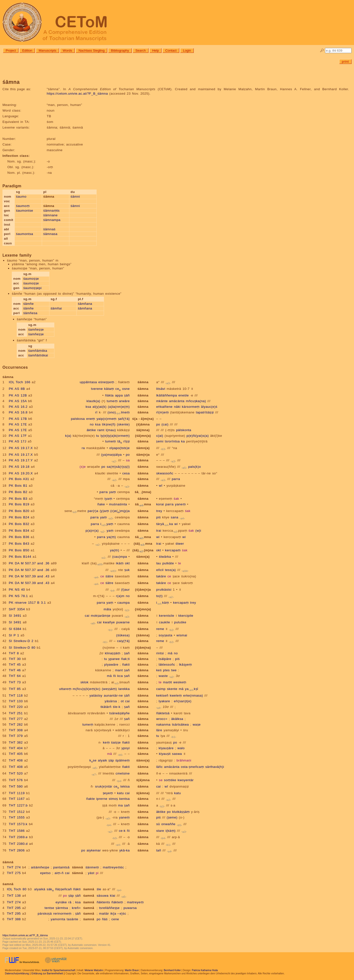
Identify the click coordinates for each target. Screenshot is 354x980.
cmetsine (123, 773)
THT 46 (15, 670)
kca (120, 676)
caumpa (123, 603)
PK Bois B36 (19, 537)
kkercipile (186, 616)
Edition (27, 51)
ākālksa (177, 719)
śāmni (75, 197)
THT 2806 (17, 850)
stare (160, 831)
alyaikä (40, 889)
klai (113, 896)
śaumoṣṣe (31, 279)
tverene (97, 389)
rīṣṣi (127, 441)
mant (119, 670)
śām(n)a (143, 455)
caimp (161, 689)
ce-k (122, 831)
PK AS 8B (17, 389)
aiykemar (94, 850)
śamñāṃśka (38, 351)
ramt (101, 430)
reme (160, 629)
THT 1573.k (18, 824)
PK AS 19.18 (19, 467)
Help (155, 51)
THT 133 (16, 701)
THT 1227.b (18, 805)
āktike (91, 430)
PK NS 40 (17, 590)
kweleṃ (176, 695)
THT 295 (14, 908)
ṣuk (127, 570)
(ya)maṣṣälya (111, 455)
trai (159, 531)
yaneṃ (180, 504)
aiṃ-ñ (59, 873)
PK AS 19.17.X (21, 448)
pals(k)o (195, 467)
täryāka (164, 524)
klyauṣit (165, 754)
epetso (45, 873)
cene (115, 919)
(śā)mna (143, 544)
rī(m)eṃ (162, 412)
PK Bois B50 (19, 550)
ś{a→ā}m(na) (143, 419)
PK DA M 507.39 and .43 (29, 576)
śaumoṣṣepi (33, 288)
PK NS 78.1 (18, 596)
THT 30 (15, 659)
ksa (88, 407)
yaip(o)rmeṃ (107, 419)
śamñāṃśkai (38, 355)
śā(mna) (143, 430)
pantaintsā (61, 867)
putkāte (168, 563)
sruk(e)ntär (104, 786)
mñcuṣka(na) (196, 401)
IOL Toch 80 (17, 889)
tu (98, 436)
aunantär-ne (113, 695)
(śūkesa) (123, 635)
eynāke (61, 902)
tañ (159, 850)
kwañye (109, 622)
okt (158, 550)
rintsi (160, 653)
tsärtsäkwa (180, 724)
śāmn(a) (143, 448)
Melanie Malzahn (94, 970)
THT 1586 (17, 831)
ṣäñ (127, 395)
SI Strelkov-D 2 (21, 641)
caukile (165, 622)
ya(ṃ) (111, 537)
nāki (177, 407)
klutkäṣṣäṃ (181, 812)
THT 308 (16, 730)
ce (118, 389)
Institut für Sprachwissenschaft (59, 970)
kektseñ (162, 695)
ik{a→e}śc (118, 914)
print (345, 62)
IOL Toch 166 (20, 382)
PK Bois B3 (18, 499)
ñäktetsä (163, 713)
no (92, 424)
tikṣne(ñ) (109, 424)
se (161, 780)
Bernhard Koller (172, 970)
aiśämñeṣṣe (40, 867)
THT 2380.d (18, 844)
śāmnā (78, 867)
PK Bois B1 (18, 486)
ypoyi (126, 748)
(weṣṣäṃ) (109, 689)
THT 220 (16, 707)
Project (11, 51)
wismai (182, 635)
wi (176, 524)
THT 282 (16, 724)
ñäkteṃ (117, 902)
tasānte (72, 919)
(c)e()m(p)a (120, 511)
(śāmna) (143, 635)
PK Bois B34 (19, 531)
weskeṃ (180, 682)
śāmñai (56, 308)
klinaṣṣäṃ (112, 653)
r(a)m (120, 596)
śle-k (117, 707)
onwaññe (168, 824)
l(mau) (111, 430)
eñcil (160, 570)
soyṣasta (165, 635)
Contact (171, 51)
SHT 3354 (17, 609)
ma (120, 805)
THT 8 (14, 653)
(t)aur (125, 590)
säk (50, 889)
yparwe (114, 659)
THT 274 (14, 867)
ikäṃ (120, 563)
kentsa (124, 799)
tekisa (125, 786)
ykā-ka (124, 850)
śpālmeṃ (122, 760)
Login (187, 51)
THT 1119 (17, 793)
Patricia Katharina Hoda (205, 970)
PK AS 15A (18, 401)
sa (128, 460)
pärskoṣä (45, 914)
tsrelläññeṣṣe (109, 908)
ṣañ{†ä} (124, 419)
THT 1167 (17, 799)
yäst (91, 873)
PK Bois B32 (19, 524)
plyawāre (111, 665)
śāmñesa (30, 313)
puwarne (123, 622)
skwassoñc (165, 473)
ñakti (126, 665)
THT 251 (16, 713)
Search (141, 51)
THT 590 (16, 786)
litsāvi (161, 389)
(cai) (165, 424)
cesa (126, 473)
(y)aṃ (104, 511)
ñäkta (109, 395)
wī (161, 486)
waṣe (197, 724)
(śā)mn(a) (143, 436)
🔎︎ (322, 51)
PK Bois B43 (19, 544)
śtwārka (165, 557)
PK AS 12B (18, 395)
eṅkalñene (164, 407)
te (179, 563)
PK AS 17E (18, 424)
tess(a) (170, 570)
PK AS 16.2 (18, 407)
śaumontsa (25, 234)
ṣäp (111, 760)
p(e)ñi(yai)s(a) (198, 436)
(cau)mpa (119, 557)
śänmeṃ (92, 867)
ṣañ (127, 653)
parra (176, 479)
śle (99, 889)
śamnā (89, 889)
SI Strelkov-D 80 (22, 648)
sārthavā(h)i (215, 767)
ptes (166, 670)
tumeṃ (112, 401)
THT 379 (16, 736)
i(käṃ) (170, 831)
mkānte (162, 401)
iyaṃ (108, 499)
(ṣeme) (172, 817)
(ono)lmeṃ (119, 412)
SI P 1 (14, 635)
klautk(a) (93, 401)
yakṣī (192, 689)
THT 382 (16, 742)
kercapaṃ (173, 550)
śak (176, 499)
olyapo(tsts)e (120, 448)
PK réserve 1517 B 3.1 (27, 603)
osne (126, 389)
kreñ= (76, 908)
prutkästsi (164, 590)
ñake (101, 504)
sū (158, 824)
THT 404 (16, 748)
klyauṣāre (166, 748)
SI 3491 (15, 616)
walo (181, 748)
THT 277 (16, 719)
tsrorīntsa (172, 441)
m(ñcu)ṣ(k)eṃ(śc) (87, 689)
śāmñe (29, 304)
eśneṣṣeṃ (106, 382)
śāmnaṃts (51, 211)
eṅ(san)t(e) (183, 701)
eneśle (184, 395)
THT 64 (15, 676)
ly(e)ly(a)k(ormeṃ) (115, 436)
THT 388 (14, 919)
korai (160, 504)
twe (174, 670)
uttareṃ (65, 689)
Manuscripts (47, 51)
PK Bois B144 (20, 557)
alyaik (102, 760)
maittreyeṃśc (113, 867)
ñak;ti (125, 659)
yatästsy (96, 695)
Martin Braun (132, 970)
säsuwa (103, 896)
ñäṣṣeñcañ (63, 889)
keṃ (106, 742)
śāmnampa (52, 220)
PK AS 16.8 (18, 412)
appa (119, 395)
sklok (84, 682)
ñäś (105, 919)
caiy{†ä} (123, 641)
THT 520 (16, 773)
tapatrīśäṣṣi (205, 412)
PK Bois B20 (19, 511)
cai (87, 616)
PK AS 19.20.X (21, 473)
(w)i (198, 531)
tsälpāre (165, 659)
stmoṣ (113, 799)
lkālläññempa (167, 395)
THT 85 (15, 689)
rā (70, 902)
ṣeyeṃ (108, 793)
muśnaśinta (118, 504)
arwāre (124, 401)
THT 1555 (17, 817)
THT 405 (16, 754)
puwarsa (130, 908)
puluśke (180, 622)
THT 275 (14, 873)
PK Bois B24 (19, 517)
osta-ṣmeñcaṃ (192, 767)
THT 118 (16, 695)
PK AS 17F (18, 436)
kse (93, 760)
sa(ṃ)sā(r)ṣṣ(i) (118, 467)
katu (120, 793)
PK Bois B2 (18, 492)
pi (97, 873)
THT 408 (16, 760)
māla (108, 609)
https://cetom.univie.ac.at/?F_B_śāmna (77, 94)
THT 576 (16, 780)
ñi (114, 676)
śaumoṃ (23, 206)
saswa (177, 754)
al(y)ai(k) (99, 407)
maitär (104, 914)
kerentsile (167, 616)
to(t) (159, 596)
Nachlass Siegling (91, 51)
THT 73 (15, 682)
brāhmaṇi (184, 760)
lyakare (164, 701)
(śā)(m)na (143, 550)
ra (83, 448)
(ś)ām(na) (143, 648)
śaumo (21, 197)
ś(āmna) (143, 793)
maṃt (167, 682)
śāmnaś (49, 229)
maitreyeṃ (135, 902)
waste (163, 676)
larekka (124, 689)
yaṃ (113, 492)
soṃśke (170, 780)
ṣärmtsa (62, 908)
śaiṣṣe (116, 742)
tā (120, 441)
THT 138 (14, 896)
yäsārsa (111, 701)
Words (67, 51)
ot (122, 701)
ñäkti (77, 889)
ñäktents (103, 902)
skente (172, 689)
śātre (109, 576)
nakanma (163, 724)
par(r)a (93, 511)
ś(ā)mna (143, 780)
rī (96, 412)
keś (159, 670)
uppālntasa (88, 382)
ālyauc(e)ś (209, 407)
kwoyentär (186, 780)
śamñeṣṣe (36, 329)
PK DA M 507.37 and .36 (29, 563)
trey (159, 511)
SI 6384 (15, 629)
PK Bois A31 (19, 479)
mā (170, 653)
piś (158, 517)
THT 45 (15, 665)
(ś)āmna (143, 424)
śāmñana (85, 304)
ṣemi (160, 441)
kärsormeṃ (191, 407)
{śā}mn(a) (143, 609)
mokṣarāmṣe (101, 616)
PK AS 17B (18, 419)
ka (183, 441)
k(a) (68, 436)
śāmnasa (50, 234)
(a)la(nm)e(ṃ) (119, 407)
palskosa (78, 419)
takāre (161, 576)
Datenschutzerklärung (17, 973)
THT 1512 (17, 812)
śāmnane (50, 215)
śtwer (180, 544)
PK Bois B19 (19, 504)
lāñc (159, 767)
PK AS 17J (18, 441)
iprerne (102, 799)
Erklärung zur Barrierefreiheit (47, 973)
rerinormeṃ (62, 914)
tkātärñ (106, 707)
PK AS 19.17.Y (21, 460)
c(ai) (160, 436)
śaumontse (25, 211)
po (158, 424)
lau (158, 563)
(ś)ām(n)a (143, 590)
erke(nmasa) (193, 695)
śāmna (143, 382)
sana (175, 517)
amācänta (177, 401)
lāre (159, 730)
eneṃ (91, 419)
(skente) (123, 424)
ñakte (91, 799)
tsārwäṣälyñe (120, 713)
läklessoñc (167, 665)
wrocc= (162, 719)
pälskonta (184, 430)
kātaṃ (109, 389)
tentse (49, 908)
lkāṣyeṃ (185, 665)
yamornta (58, 919)
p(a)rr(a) (92, 531)
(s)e (83, 467)
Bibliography (120, 51)
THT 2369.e (18, 837)
